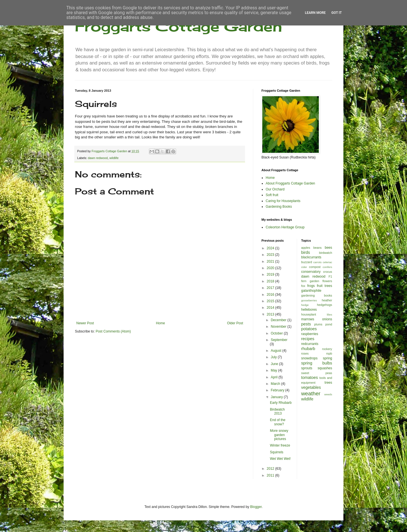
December (279, 320)
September (279, 340)
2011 (271, 475)
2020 (271, 268)
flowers (327, 281)
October (277, 333)
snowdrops (309, 358)
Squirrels (277, 452)
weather (311, 393)
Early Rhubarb (281, 403)
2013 (271, 314)
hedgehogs (325, 305)
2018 (271, 281)
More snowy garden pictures (279, 435)
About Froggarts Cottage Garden (290, 183)
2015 (271, 301)
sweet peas (317, 373)
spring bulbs (317, 363)
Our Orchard (275, 189)
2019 (271, 274)
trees (328, 383)
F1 (330, 276)
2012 (271, 469)
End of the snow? (278, 422)
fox (303, 286)
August (277, 351)
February (278, 390)
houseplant (309, 314)
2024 (271, 248)
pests (306, 324)
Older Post (235, 323)
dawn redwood (98, 158)
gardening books (317, 295)
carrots (317, 262)
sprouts (307, 368)
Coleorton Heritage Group (285, 227)
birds (306, 252)
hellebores (309, 310)
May (274, 370)
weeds (328, 394)
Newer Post (85, 323)
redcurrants (310, 344)
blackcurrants (311, 257)
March (276, 384)
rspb (329, 353)
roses (305, 353)
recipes (308, 339)
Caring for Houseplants (283, 201)
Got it (336, 13)
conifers (327, 267)
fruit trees (324, 286)
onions (327, 319)
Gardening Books (279, 207)
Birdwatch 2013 (277, 411)
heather (327, 300)
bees (328, 248)
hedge (305, 305)
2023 (271, 255)
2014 (271, 308)
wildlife (114, 158)
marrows (308, 319)
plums (318, 324)
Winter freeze (280, 445)
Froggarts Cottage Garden (178, 26)
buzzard (307, 262)
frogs (311, 286)
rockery (327, 349)
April (275, 377)
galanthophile (311, 291)
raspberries (310, 334)
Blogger (256, 507)
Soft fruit (272, 195)
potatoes (309, 329)
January (277, 397)
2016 (271, 295)
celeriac (327, 262)
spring (327, 358)
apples (306, 248)
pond (329, 324)
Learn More (315, 13)
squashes (325, 368)
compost (315, 267)
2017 (271, 288)
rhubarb (308, 349)
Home (161, 323)
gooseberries (309, 300)
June (275, 364)
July (274, 357)
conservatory (311, 272)
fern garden (310, 281)
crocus (328, 272)
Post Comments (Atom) (113, 331)
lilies (329, 315)
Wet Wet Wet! (280, 459)
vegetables (311, 387)
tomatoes (310, 377)
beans (317, 248)
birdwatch (326, 253)
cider (304, 267)
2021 (271, 261)
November (279, 327)
